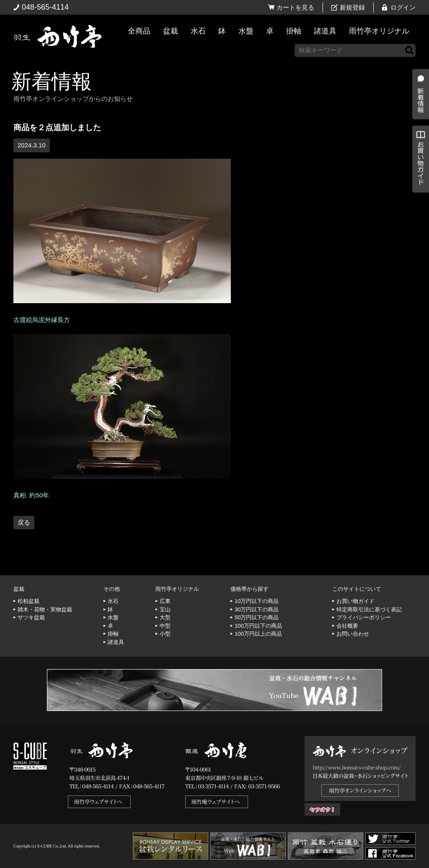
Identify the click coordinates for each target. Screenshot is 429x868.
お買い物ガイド (419, 213)
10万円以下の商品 (257, 601)
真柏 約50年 (31, 495)
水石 (198, 31)
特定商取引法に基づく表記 (369, 609)
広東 (165, 601)
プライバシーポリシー (364, 617)
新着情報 (52, 81)
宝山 (165, 609)
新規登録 (352, 7)
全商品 (139, 31)
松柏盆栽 (28, 601)
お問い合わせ (353, 634)
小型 (165, 634)
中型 (165, 626)
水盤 (246, 31)
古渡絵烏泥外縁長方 (42, 320)
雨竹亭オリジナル (379, 31)
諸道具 (325, 31)
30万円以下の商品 (257, 609)
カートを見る (295, 7)
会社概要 (347, 626)
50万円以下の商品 (257, 617)
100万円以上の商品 (258, 634)
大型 (165, 617)
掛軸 (294, 31)
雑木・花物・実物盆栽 (45, 609)
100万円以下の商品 (258, 626)
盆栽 (171, 31)
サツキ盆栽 (31, 617)
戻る (24, 522)
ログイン (403, 7)
